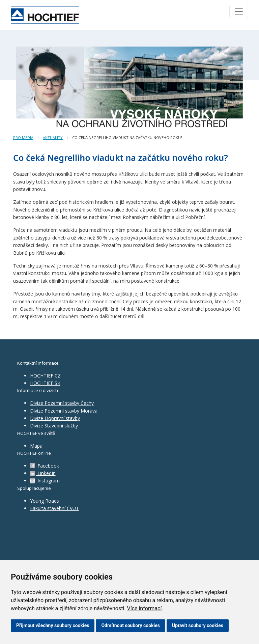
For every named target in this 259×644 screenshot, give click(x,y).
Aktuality (53, 137)
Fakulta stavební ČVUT (54, 508)
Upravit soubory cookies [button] (198, 625)
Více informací (144, 608)
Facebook (45, 466)
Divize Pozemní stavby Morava (64, 411)
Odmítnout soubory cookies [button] (131, 625)
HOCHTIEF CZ (45, 376)
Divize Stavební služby (54, 426)
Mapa (36, 446)
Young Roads (45, 501)
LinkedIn (43, 473)
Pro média (23, 137)
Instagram (45, 481)
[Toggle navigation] (239, 11)
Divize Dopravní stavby (55, 418)
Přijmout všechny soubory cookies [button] (53, 625)
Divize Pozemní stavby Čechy (62, 403)
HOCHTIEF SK (45, 383)
